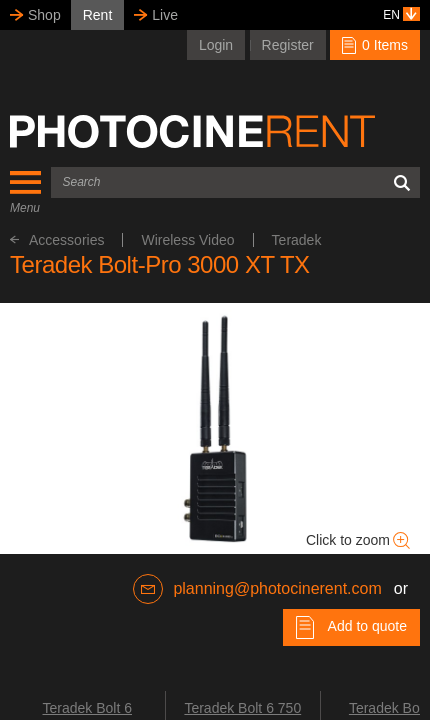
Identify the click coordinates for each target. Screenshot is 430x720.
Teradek (297, 240)
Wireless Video (187, 240)
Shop (44, 15)
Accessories (57, 240)
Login (216, 45)
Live (165, 15)
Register (288, 45)
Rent (98, 15)
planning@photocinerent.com (257, 589)
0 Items (375, 45)
